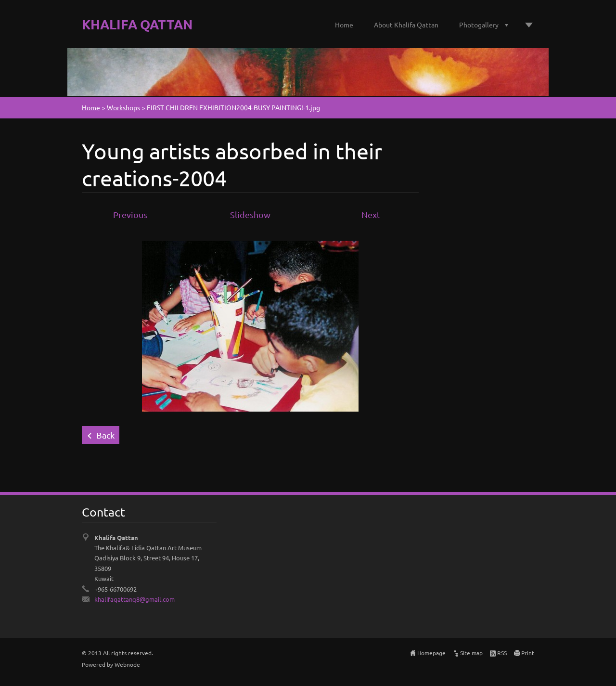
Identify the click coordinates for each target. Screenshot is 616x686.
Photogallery (479, 25)
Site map (471, 653)
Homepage (431, 653)
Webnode (127, 664)
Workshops (123, 107)
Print (528, 653)
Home (344, 25)
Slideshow (250, 214)
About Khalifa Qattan (406, 25)
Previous (130, 214)
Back (105, 435)
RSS (502, 653)
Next (371, 214)
